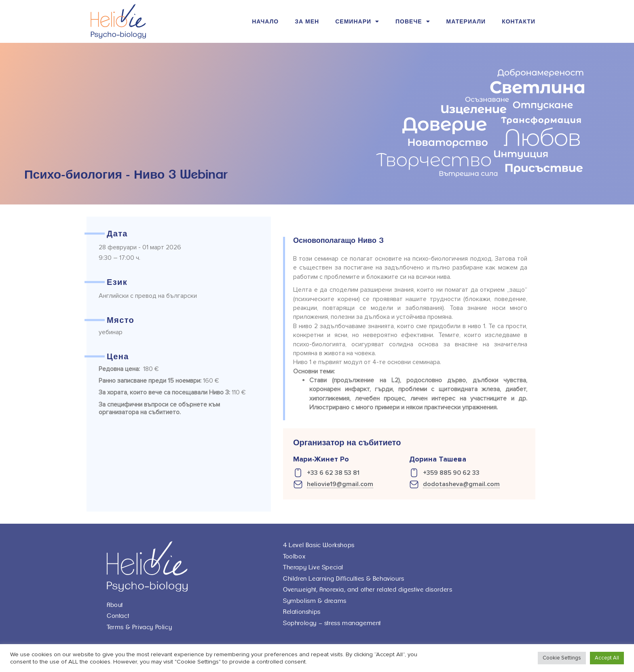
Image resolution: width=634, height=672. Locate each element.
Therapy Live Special (313, 567)
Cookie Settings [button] (562, 658)
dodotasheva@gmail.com (461, 485)
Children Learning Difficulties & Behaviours (344, 579)
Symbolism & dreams (315, 601)
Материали (466, 21)
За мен (307, 21)
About (115, 605)
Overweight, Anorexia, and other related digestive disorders (368, 590)
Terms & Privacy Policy (139, 627)
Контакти (519, 21)
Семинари (357, 21)
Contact (118, 616)
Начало (265, 21)
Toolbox (294, 556)
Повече (413, 21)
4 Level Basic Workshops (319, 545)
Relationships (302, 612)
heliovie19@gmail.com (340, 485)
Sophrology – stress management (332, 623)
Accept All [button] (607, 658)
